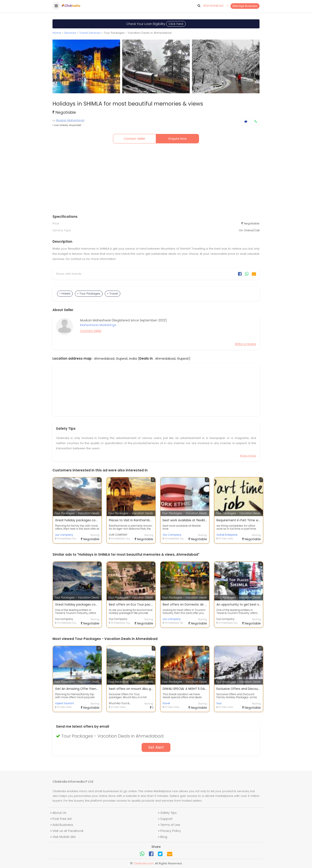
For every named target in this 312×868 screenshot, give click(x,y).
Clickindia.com (144, 863)
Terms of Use (170, 825)
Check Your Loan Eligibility (156, 24)
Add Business (63, 825)
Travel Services (90, 33)
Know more (248, 456)
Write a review (246, 344)
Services (70, 33)
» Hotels (65, 294)
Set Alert (156, 747)
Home (57, 33)
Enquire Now (178, 139)
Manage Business (245, 6)
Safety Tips (168, 813)
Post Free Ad (62, 819)
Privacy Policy (171, 831)
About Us (59, 813)
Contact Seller (134, 139)
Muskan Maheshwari (70, 120)
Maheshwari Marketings (98, 325)
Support (166, 819)
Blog (164, 837)
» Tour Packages (89, 294)
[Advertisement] (156, 180)
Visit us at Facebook (68, 831)
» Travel (113, 294)
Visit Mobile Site (64, 837)
